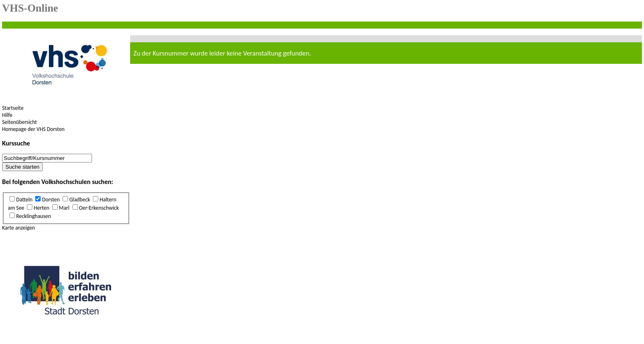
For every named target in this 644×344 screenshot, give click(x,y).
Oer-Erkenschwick (99, 208)
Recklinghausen (34, 216)
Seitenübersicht (19, 122)
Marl (64, 208)
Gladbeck (80, 200)
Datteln (24, 200)
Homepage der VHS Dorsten (33, 129)
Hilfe (7, 115)
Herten (41, 208)
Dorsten (51, 200)
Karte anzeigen (19, 228)
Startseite (13, 108)
